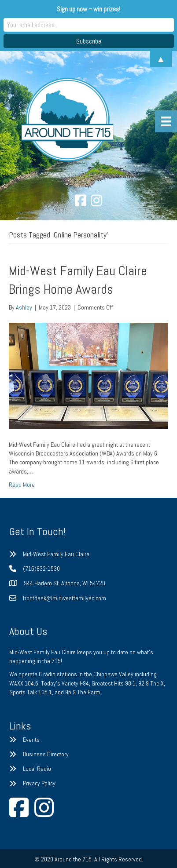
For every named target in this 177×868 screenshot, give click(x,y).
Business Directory (46, 754)
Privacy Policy (39, 783)
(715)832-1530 (41, 569)
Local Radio (37, 769)
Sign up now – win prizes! (88, 9)
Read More (22, 485)
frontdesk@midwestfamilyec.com (65, 598)
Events (31, 740)
